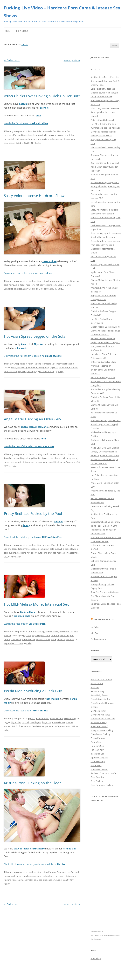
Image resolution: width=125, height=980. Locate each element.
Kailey (25, 44)
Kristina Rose (10, 880)
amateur (45, 549)
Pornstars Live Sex (66, 454)
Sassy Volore (29, 289)
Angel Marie (34, 458)
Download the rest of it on (26, 711)
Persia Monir (38, 726)
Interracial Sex (11, 135)
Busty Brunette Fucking (102, 730)
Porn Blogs (22, 31)
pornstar (71, 139)
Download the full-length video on (33, 356)
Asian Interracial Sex (47, 131)
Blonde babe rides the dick (103, 132)
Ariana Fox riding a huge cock (105, 182)
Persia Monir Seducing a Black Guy (33, 691)
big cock (54, 368)
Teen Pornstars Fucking (102, 785)
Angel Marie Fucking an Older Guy (32, 419)
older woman (24, 726)
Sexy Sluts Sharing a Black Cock (106, 420)
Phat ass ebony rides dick (103, 245)
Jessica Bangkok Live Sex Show (105, 522)
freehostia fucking (97, 931)
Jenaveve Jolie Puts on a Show (105, 456)
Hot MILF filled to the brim (104, 124)
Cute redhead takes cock (103, 120)
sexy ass (8, 143)
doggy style (9, 139)
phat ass (18, 289)
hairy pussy (21, 139)
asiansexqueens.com (27, 368)
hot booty (41, 285)
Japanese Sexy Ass (99, 758)
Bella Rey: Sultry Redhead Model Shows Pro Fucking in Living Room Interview (104, 93)
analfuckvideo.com (47, 135)
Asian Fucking (34, 364)
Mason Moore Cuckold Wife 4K (105, 327)
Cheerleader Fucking (101, 734)
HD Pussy (104, 935)
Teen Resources (96, 939)
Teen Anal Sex (97, 777)
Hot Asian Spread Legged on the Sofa (35, 336)
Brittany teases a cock (101, 136)
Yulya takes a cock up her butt (105, 128)
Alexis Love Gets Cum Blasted (105, 448)
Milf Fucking (70, 718)
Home (7, 31)
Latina (61, 285)
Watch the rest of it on (25, 624)
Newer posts (72, 60)
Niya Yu (22, 371)
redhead (61, 553)
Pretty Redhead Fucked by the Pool (33, 513)
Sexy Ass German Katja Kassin (105, 592)
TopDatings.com (114, 935)
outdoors (42, 553)
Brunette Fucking (36, 632)
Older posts (12, 60)
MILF (54, 639)
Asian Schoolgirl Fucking (102, 703)
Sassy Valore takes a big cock (104, 210)
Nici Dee (95, 633)
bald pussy (73, 281)
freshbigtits (36, 722)
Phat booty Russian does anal (105, 108)
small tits (53, 462)
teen (60, 462)
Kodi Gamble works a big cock (105, 163)
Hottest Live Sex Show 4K (103, 338)
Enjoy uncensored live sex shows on (28, 273)
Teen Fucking (10, 458)
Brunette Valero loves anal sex (105, 241)
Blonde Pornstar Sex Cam (103, 719)
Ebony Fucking (35, 454)
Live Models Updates (103, 619)
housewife (16, 639)
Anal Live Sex (97, 683)
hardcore (32, 139)
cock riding (69, 135)
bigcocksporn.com (41, 636)
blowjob (74, 549)
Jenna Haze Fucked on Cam (104, 526)
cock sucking (10, 553)
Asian (60, 135)
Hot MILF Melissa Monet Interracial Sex (36, 604)
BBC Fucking (95, 935)
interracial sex (44, 139)
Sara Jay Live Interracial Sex (104, 452)
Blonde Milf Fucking (100, 715)
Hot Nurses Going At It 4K (103, 377)
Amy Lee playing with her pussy (106, 233)
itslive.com (52, 285)
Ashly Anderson (98, 639)
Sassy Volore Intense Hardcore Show (34, 196)
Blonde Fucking (98, 711)
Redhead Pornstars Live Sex (104, 773)
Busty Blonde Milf (99, 726)
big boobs (16, 722)
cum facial (20, 285)
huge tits (47, 722)
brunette (55, 636)
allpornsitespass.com (29, 549)
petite (63, 139)
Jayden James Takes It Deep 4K (105, 342)
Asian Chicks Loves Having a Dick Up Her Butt (42, 96)
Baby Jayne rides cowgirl (102, 214)
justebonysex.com (29, 462)
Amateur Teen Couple (101, 680)
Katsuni (56, 139)
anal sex (33, 135)
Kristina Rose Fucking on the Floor (32, 783)
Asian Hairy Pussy (99, 695)
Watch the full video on (26, 123)
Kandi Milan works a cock (103, 237)
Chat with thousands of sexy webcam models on (35, 864)
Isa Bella (95, 627)
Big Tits (31, 718)
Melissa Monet (43, 639)
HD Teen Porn (97, 750)
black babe (55, 458)
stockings (31, 371)
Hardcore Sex (64, 131)
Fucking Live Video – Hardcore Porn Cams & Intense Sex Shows (62, 12)
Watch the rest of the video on (29, 446)
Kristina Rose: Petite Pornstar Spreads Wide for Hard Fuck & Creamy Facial (105, 81)
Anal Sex (32, 131)
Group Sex (96, 742)
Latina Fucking (49, 281)
